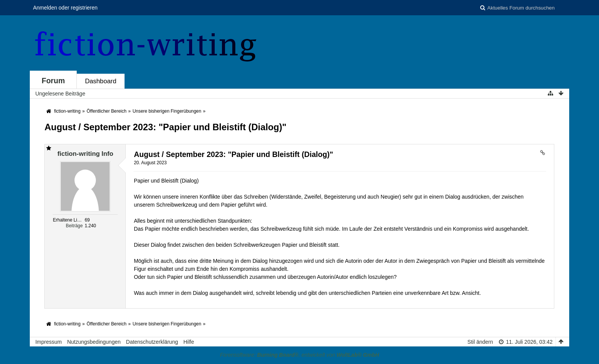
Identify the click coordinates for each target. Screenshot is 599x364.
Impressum (48, 342)
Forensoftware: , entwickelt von (299, 355)
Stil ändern (480, 342)
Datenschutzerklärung (152, 342)
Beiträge (74, 226)
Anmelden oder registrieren (65, 8)
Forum (53, 81)
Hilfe (189, 342)
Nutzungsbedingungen (94, 342)
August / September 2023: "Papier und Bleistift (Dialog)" (165, 127)
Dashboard (100, 81)
